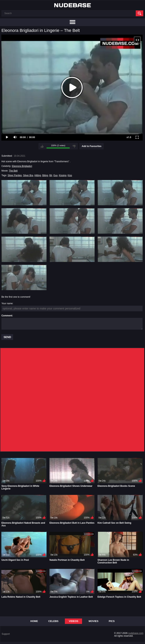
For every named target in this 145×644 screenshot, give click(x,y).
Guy (55, 175)
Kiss (70, 175)
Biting (45, 175)
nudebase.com (136, 633)
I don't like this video (74, 146)
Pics (112, 621)
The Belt (13, 171)
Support (6, 634)
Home (34, 621)
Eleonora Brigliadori (22, 166)
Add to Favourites (92, 146)
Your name (7, 303)
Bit (51, 175)
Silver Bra (28, 175)
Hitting (38, 175)
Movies (94, 621)
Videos (73, 621)
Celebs (53, 621)
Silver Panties (15, 175)
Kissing (63, 175)
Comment (7, 316)
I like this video (42, 146)
